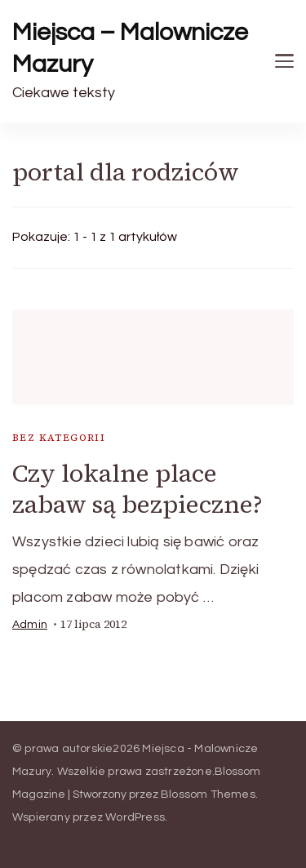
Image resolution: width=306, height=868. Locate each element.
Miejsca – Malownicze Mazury (130, 48)
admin (30, 625)
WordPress (135, 817)
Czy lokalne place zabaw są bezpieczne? (137, 489)
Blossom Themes (208, 795)
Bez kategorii (59, 438)
